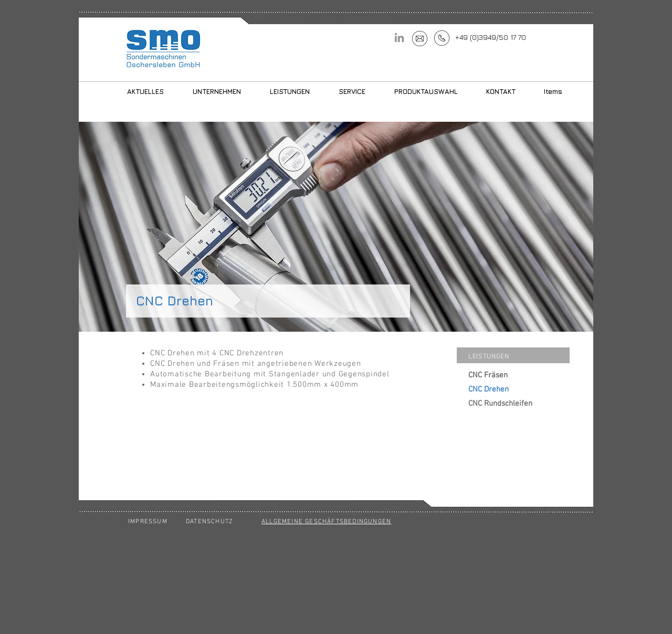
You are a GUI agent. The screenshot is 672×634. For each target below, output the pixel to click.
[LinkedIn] (399, 38)
